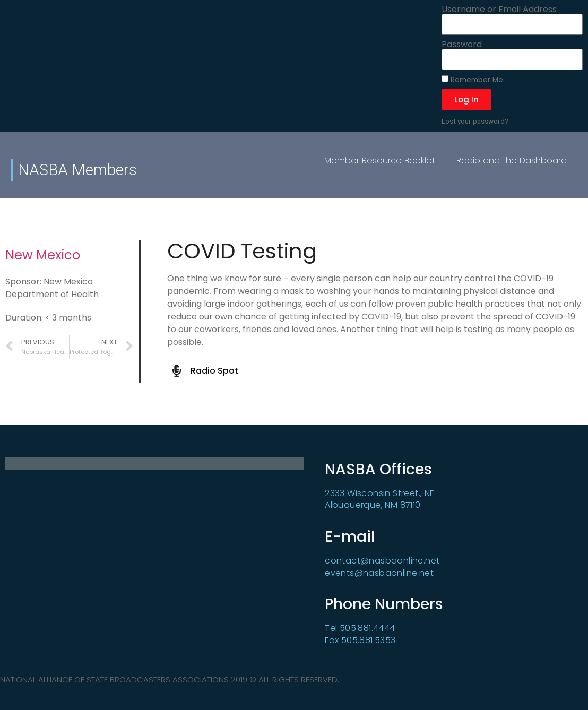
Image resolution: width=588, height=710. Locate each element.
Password (462, 45)
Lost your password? (475, 121)
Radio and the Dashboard (512, 161)
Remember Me (472, 80)
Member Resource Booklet (380, 161)
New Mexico (43, 255)
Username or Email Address (499, 10)
